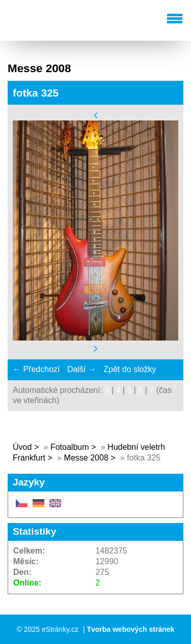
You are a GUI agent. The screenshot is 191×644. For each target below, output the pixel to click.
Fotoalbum (70, 447)
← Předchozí (36, 369)
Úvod (22, 447)
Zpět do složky (130, 369)
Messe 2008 (86, 458)
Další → (82, 369)
